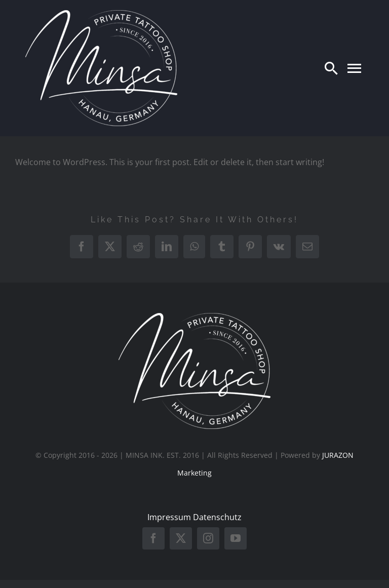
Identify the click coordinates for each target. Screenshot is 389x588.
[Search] (331, 68)
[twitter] (181, 538)
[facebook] (153, 538)
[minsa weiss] (101, 14)
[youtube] (236, 538)
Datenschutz (217, 517)
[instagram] (208, 538)
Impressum (169, 517)
